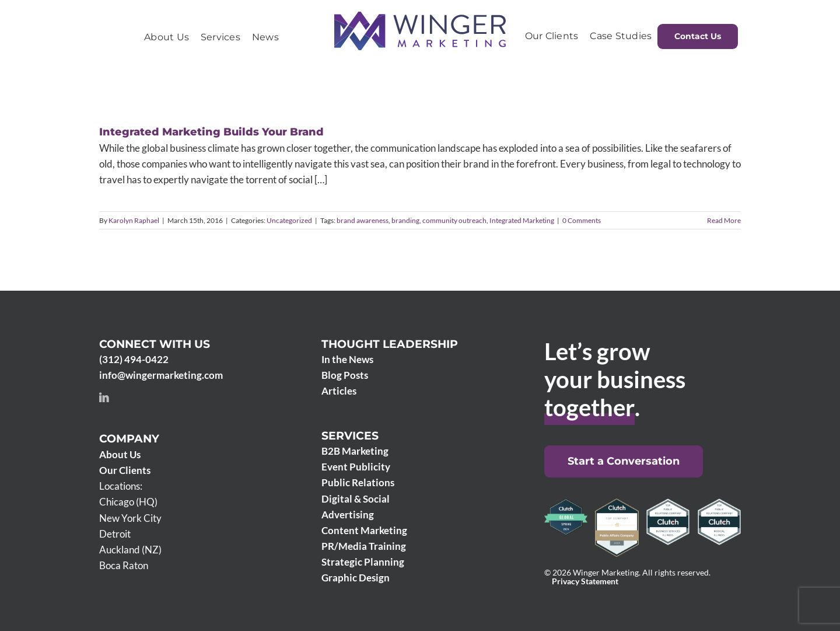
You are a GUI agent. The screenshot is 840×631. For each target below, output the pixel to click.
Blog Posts (345, 375)
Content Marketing (364, 530)
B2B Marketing (355, 451)
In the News (347, 359)
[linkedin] (104, 398)
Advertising (348, 515)
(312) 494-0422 (134, 359)
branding (405, 220)
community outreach (454, 220)
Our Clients (125, 470)
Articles (339, 391)
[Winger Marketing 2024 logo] (420, 17)
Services (350, 436)
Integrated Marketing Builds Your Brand (211, 132)
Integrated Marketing (522, 220)
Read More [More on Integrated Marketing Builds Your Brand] (724, 220)
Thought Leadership (390, 344)
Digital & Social (356, 499)
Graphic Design (356, 578)
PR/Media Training (364, 546)
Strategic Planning (363, 562)
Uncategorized (289, 220)
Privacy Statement (585, 581)
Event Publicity (356, 467)
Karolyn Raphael (134, 220)
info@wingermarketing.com (161, 375)
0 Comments (582, 220)
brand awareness (363, 220)
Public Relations (358, 482)
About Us (120, 454)
